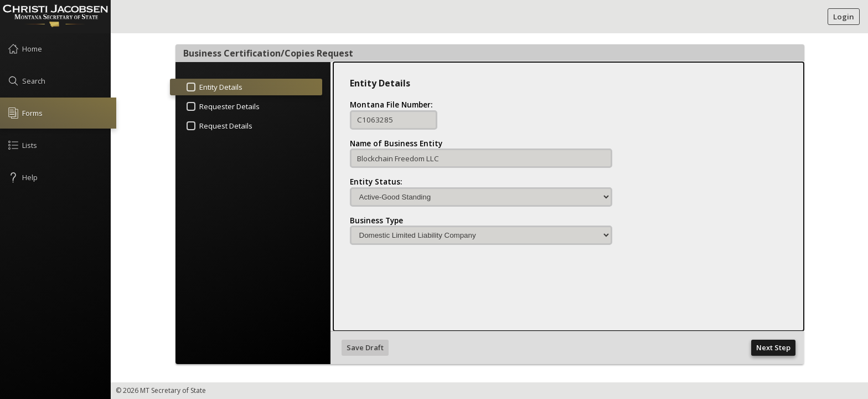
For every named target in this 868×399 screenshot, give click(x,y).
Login (844, 17)
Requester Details (222, 108)
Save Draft (365, 347)
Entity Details (206, 89)
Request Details (218, 127)
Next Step (773, 347)
